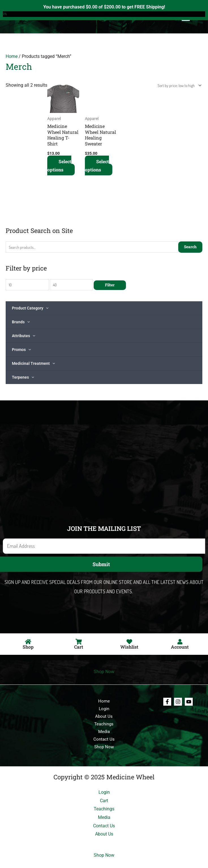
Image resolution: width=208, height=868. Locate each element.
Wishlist (129, 647)
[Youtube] (189, 702)
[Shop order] (178, 85)
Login (104, 709)
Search (190, 247)
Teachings (104, 724)
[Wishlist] (129, 642)
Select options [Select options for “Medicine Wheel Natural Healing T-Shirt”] (59, 166)
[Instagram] (178, 702)
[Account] (180, 642)
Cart (79, 647)
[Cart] (79, 642)
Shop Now (104, 672)
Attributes (23, 336)
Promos (21, 350)
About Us (104, 716)
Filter (110, 285)
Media (104, 732)
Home (12, 56)
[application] (46, 308)
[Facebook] (167, 702)
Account (180, 647)
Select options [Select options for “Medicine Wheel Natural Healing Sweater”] (97, 166)
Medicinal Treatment (33, 363)
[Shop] (28, 642)
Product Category (30, 308)
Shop (28, 647)
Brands (21, 322)
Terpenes (23, 377)
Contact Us (104, 739)
